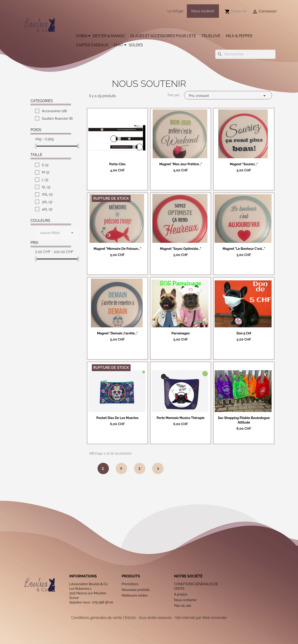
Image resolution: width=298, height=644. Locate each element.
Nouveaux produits (136, 590)
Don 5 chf (244, 333)
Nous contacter (185, 600)
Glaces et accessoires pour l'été (163, 36)
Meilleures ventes (135, 595)
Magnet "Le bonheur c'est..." (244, 249)
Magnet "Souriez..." (244, 164)
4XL (47, 209)
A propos (181, 594)
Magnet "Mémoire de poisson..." (117, 249)
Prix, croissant (228, 96)
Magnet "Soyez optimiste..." (181, 249)
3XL (47, 202)
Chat (118, 45)
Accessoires (54, 111)
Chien (82, 36)
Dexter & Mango (109, 36)
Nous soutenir (203, 11)
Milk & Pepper (239, 36)
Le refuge (175, 11)
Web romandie (214, 618)
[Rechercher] (245, 54)
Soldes (136, 45)
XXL (47, 194)
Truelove (211, 36)
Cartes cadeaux (92, 45)
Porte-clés (117, 164)
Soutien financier (57, 119)
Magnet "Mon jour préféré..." (181, 164)
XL (46, 187)
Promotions (130, 584)
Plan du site (183, 606)
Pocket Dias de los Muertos (117, 418)
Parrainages (181, 333)
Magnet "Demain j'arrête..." (117, 333)
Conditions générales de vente (97, 618)
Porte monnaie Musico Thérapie (181, 418)
